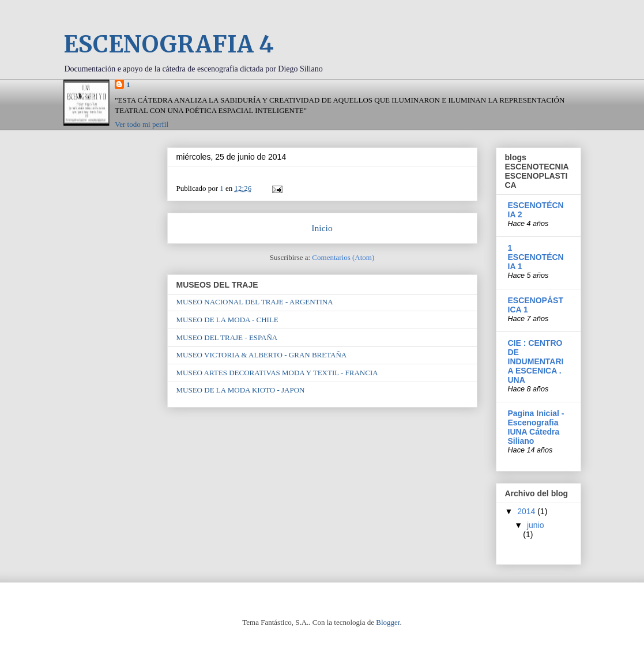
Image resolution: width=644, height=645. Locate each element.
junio (536, 525)
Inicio (322, 228)
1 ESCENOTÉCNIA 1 (536, 257)
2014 (527, 511)
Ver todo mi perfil (142, 124)
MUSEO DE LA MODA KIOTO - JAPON (241, 390)
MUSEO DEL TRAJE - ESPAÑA (227, 337)
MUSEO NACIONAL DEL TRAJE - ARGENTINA (255, 302)
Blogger (388, 622)
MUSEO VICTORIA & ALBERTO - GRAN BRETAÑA (262, 355)
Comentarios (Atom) (343, 257)
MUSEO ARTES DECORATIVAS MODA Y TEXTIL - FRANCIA (277, 373)
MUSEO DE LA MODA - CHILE (227, 320)
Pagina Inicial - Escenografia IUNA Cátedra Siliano (536, 427)
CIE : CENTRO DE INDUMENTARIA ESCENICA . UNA (536, 361)
